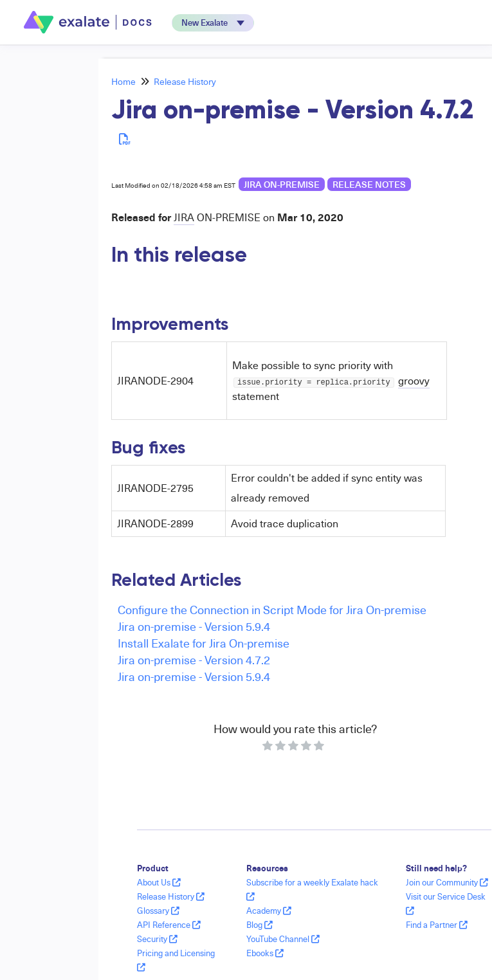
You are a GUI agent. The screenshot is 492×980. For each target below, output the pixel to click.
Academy (269, 911)
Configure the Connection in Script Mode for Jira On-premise (272, 609)
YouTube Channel (283, 939)
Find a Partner (437, 925)
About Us (159, 882)
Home (123, 81)
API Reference (169, 925)
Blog (260, 925)
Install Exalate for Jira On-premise (204, 643)
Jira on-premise (282, 184)
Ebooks (265, 953)
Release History (185, 81)
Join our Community (447, 882)
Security (157, 939)
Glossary (158, 911)
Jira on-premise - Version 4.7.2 (194, 659)
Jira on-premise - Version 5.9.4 (194, 626)
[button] (213, 23)
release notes (369, 184)
